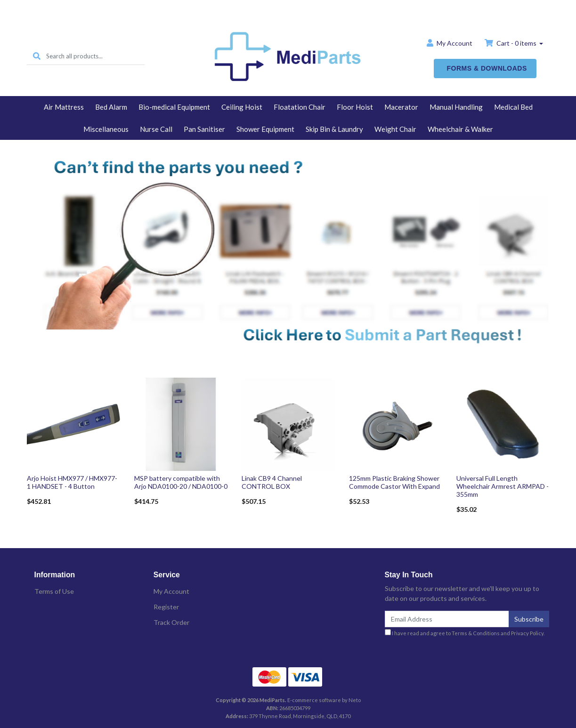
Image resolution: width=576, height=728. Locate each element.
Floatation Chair (300, 107)
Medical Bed (513, 107)
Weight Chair (395, 129)
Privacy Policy (527, 633)
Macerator (401, 107)
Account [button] (450, 43)
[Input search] (95, 56)
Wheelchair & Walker (460, 129)
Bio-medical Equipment (174, 107)
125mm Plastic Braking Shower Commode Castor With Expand (394, 482)
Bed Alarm (111, 107)
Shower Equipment (265, 129)
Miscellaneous (106, 129)
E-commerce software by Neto (324, 700)
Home (288, 8)
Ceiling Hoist (242, 107)
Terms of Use (54, 591)
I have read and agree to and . (465, 633)
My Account (171, 591)
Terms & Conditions (476, 633)
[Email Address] (447, 619)
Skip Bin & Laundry (334, 129)
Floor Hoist (355, 107)
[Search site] (37, 56)
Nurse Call (156, 129)
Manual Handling (456, 107)
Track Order (171, 622)
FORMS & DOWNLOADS (487, 68)
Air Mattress (64, 107)
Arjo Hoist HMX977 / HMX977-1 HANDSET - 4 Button (72, 482)
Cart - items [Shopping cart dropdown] (511, 43)
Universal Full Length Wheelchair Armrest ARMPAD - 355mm (503, 486)
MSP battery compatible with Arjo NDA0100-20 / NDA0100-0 (181, 482)
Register (166, 607)
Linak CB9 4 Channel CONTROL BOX (272, 482)
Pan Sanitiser (204, 129)
